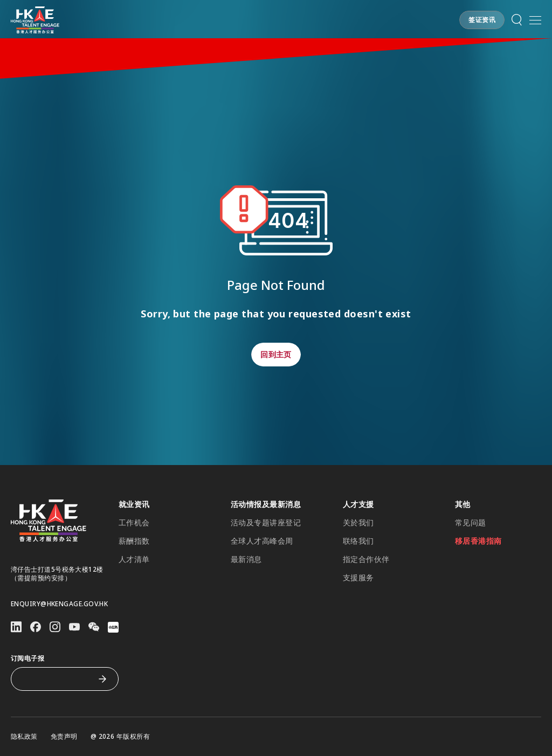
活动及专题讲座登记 (266, 523)
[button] (482, 20)
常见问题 (471, 523)
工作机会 (134, 523)
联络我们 (358, 541)
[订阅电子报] (57, 679)
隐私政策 (24, 737)
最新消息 (246, 559)
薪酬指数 (134, 541)
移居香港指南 (478, 541)
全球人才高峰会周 (262, 541)
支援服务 (358, 578)
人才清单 (134, 559)
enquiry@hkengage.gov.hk (59, 604)
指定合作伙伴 (366, 559)
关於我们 (358, 523)
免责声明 (64, 737)
